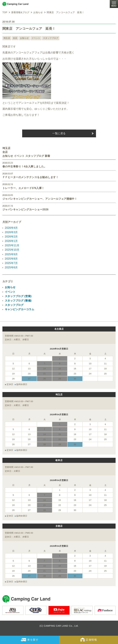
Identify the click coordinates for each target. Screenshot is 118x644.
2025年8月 (11, 259)
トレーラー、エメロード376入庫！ (23, 188)
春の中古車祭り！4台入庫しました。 (25, 166)
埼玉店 (7, 38)
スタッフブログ (51, 38)
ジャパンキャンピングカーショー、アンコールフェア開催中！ (40, 199)
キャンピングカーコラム (20, 309)
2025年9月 (11, 254)
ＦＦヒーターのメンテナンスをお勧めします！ (30, 177)
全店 (15, 38)
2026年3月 (11, 232)
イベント (36, 38)
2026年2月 (11, 237)
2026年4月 (11, 228)
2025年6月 (11, 267)
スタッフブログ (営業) (18, 296)
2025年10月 (12, 250)
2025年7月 (11, 263)
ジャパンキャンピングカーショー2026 (25, 209)
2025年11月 (12, 245)
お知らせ (24, 38)
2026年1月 (11, 241)
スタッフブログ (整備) (18, 301)
